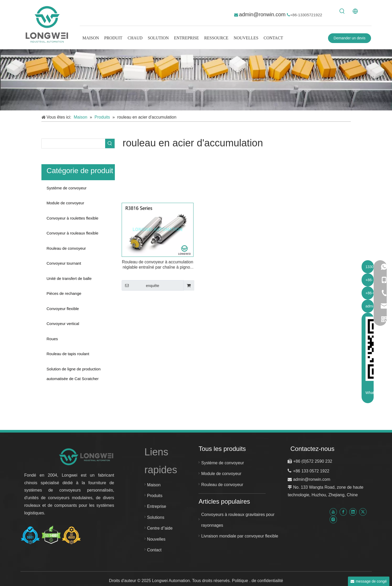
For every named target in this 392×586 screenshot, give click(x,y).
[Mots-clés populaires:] (342, 11)
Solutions (156, 517)
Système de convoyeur (67, 188)
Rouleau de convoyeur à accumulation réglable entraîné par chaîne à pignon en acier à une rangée (158, 265)
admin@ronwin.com (263, 14)
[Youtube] (333, 512)
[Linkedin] (353, 512)
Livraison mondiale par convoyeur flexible (240, 536)
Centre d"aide (160, 528)
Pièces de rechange (64, 293)
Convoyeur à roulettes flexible (73, 218)
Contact (154, 550)
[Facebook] (343, 512)
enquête (141, 285)
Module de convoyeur (65, 203)
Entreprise (157, 506)
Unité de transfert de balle (69, 278)
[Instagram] (333, 520)
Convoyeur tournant (64, 263)
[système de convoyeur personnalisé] (196, 80)
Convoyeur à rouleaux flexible (73, 233)
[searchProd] (73, 143)
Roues (52, 339)
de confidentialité (267, 581)
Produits (155, 496)
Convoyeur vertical (63, 324)
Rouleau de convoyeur (66, 248)
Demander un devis (349, 38)
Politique (241, 581)
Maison (154, 485)
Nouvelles (156, 539)
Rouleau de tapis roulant (68, 354)
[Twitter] (363, 512)
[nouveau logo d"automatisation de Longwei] (87, 457)
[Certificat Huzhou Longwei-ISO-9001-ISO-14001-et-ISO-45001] (51, 535)
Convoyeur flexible (63, 309)
